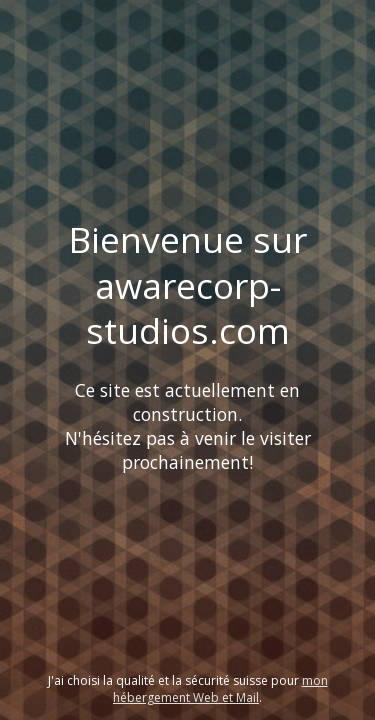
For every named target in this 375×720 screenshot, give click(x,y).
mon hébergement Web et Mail (220, 689)
